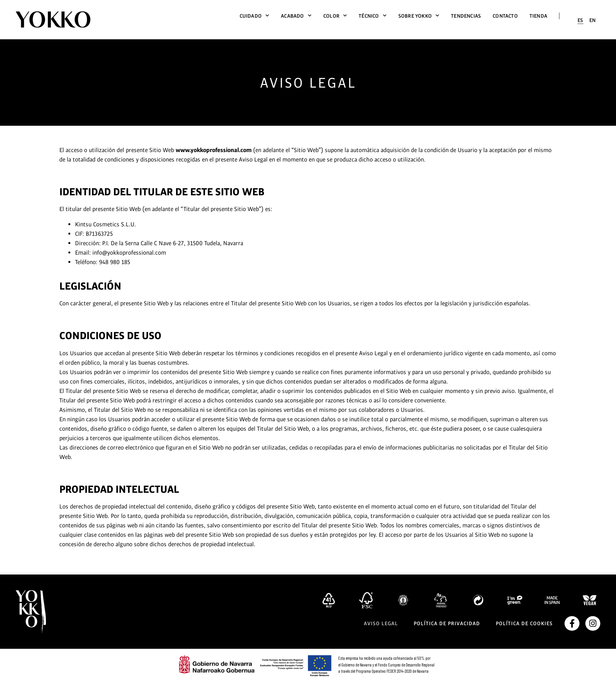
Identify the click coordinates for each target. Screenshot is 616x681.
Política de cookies (524, 623)
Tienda (538, 16)
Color (335, 16)
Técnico (373, 16)
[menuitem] (580, 20)
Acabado (296, 16)
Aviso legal (381, 623)
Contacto (505, 16)
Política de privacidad (447, 623)
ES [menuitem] (580, 20)
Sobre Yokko (419, 16)
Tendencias (466, 16)
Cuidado (255, 16)
